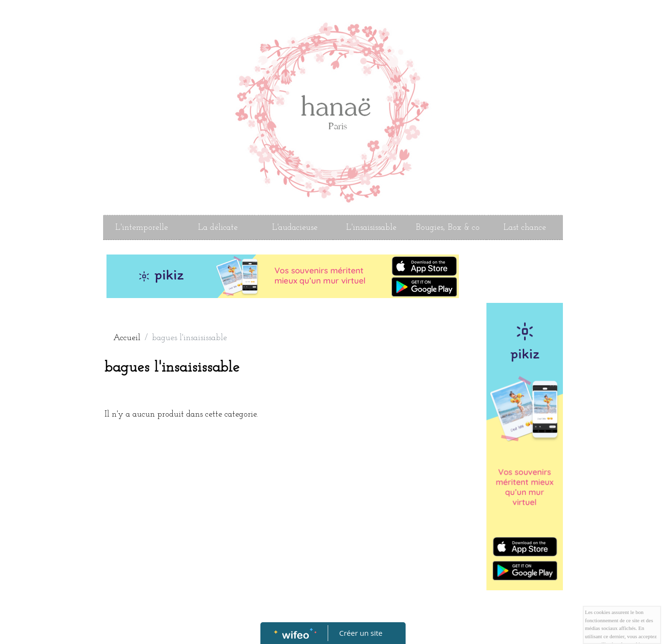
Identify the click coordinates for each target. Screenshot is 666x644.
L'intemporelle (142, 228)
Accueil (127, 338)
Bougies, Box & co (448, 228)
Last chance (525, 228)
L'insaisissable (371, 228)
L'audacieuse (295, 228)
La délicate (218, 228)
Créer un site (361, 633)
